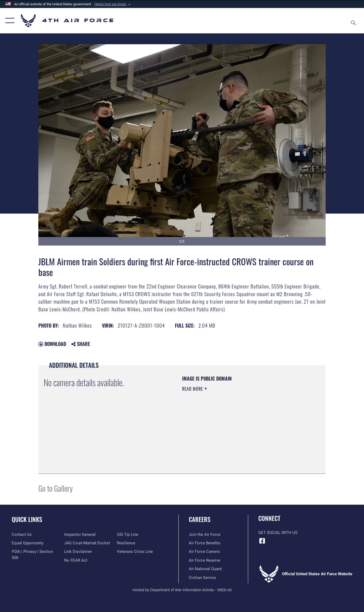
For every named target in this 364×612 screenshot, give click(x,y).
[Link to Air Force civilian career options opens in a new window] (202, 578)
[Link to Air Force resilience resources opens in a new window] (126, 543)
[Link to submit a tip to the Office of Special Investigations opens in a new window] (128, 535)
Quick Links (27, 519)
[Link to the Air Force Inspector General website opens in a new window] (80, 535)
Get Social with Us (278, 533)
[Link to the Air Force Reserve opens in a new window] (205, 560)
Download (52, 344)
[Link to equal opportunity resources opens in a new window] (28, 543)
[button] (113, 4)
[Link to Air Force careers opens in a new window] (204, 552)
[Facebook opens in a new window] (262, 541)
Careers (200, 519)
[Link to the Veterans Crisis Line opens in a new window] (135, 552)
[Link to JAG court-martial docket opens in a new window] (87, 543)
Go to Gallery (56, 488)
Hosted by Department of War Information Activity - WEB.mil (182, 590)
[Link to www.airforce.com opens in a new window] (205, 535)
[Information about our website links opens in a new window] (78, 552)
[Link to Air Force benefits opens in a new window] (205, 543)
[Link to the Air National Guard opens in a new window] (205, 569)
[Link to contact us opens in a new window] (22, 535)
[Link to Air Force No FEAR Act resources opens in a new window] (76, 560)
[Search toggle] (354, 21)
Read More (193, 389)
